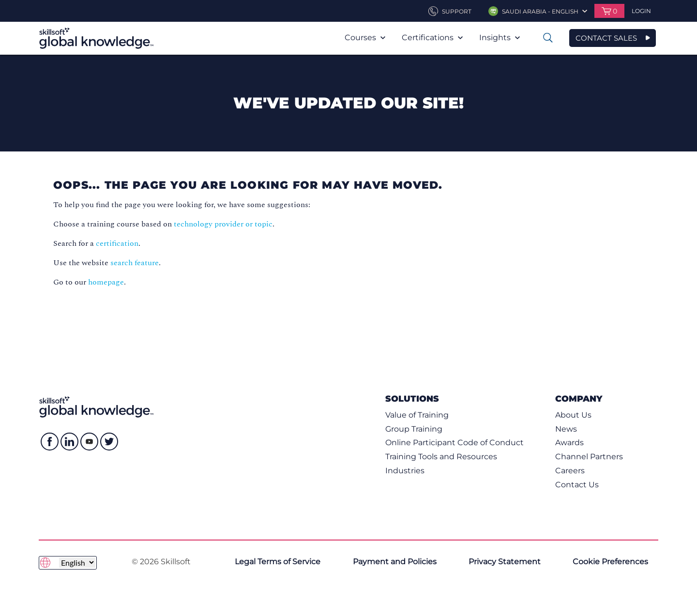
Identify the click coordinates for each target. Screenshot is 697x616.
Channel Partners (589, 457)
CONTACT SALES (606, 38)
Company (579, 398)
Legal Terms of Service (278, 562)
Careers (570, 471)
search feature (135, 263)
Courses (365, 38)
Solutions (412, 398)
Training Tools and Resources (441, 457)
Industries (405, 471)
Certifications (432, 38)
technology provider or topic (223, 224)
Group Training (414, 429)
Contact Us (577, 485)
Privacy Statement (505, 562)
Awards (569, 443)
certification (117, 243)
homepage (106, 282)
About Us (573, 415)
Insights (500, 38)
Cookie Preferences (610, 562)
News (566, 429)
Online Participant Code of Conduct (455, 443)
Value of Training (417, 415)
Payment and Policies (395, 562)
